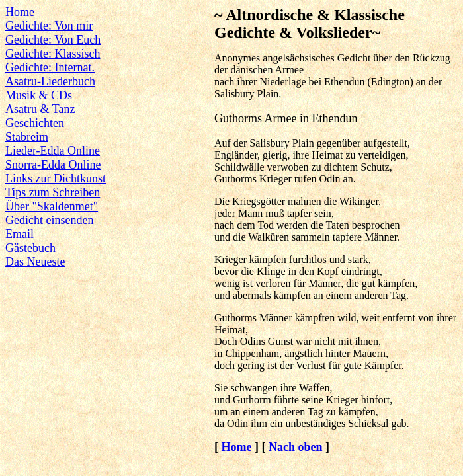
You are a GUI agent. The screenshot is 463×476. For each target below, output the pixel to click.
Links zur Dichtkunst (56, 178)
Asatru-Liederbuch (50, 81)
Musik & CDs (39, 95)
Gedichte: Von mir (49, 26)
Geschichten (35, 123)
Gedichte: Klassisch (53, 54)
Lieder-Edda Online (53, 151)
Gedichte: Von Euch (53, 40)
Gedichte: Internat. (50, 67)
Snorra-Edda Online (53, 165)
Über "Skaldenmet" (52, 206)
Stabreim (27, 137)
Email (20, 234)
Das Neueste (35, 262)
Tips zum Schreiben (53, 192)
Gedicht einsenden (49, 220)
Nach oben (296, 447)
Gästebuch (30, 248)
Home (20, 12)
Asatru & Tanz (40, 109)
